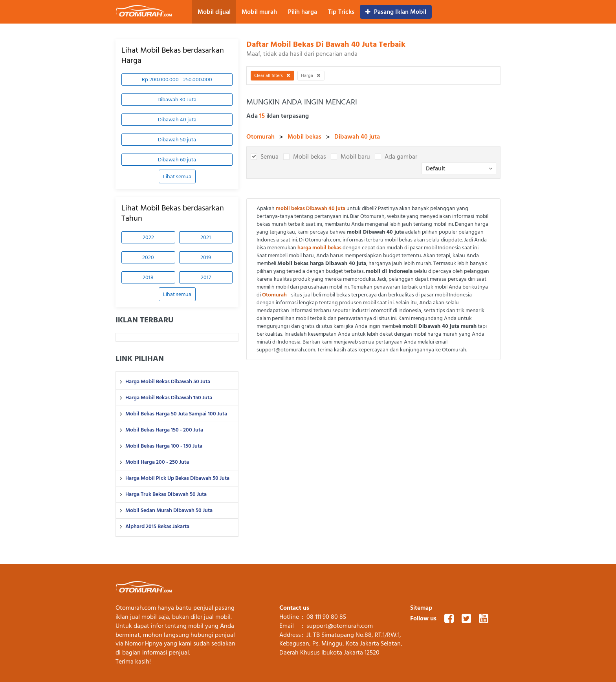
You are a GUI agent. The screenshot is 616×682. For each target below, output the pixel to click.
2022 (148, 237)
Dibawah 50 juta (177, 140)
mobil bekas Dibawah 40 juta (311, 208)
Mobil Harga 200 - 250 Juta (157, 462)
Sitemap (421, 608)
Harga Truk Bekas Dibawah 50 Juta (166, 494)
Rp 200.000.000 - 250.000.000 (177, 80)
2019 (206, 257)
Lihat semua (177, 176)
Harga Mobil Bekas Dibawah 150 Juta (169, 398)
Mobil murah (259, 12)
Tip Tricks (341, 12)
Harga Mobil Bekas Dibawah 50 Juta (168, 382)
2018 (148, 277)
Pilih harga (302, 12)
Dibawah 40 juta (177, 120)
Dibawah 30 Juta (177, 100)
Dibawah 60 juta (177, 160)
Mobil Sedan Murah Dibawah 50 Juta (169, 510)
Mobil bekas (304, 137)
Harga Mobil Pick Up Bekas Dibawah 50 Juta (177, 478)
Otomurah (260, 137)
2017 (206, 277)
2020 (148, 257)
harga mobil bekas (319, 248)
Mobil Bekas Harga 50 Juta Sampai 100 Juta (176, 414)
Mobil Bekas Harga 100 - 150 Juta (164, 446)
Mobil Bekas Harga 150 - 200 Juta (164, 430)
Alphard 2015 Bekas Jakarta (157, 527)
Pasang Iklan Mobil (396, 12)
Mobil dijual (214, 12)
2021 (206, 237)
